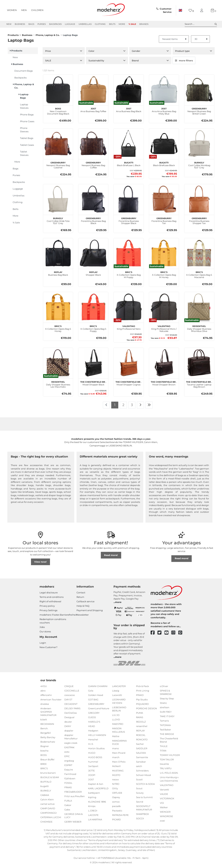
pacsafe (116, 808)
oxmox (116, 803)
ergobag (69, 762)
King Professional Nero (129, 329)
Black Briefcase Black (164, 165)
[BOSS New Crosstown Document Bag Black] (58, 91)
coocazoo (70, 697)
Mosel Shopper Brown (164, 385)
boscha (44, 752)
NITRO (116, 786)
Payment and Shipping (90, 612)
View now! (40, 563)
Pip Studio (142, 701)
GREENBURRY (96, 706)
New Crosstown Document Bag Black (58, 112)
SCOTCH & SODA (145, 786)
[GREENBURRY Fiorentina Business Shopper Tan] (199, 201)
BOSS (44, 757)
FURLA (68, 802)
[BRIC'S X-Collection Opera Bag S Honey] (58, 309)
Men (24, 10)
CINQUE (69, 688)
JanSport (93, 768)
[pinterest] (182, 634)
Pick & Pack (142, 688)
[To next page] (140, 407)
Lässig (116, 692)
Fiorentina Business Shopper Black (129, 222)
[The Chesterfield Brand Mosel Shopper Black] (93, 364)
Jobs (42, 629)
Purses (42, 24)
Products (13, 37)
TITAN (163, 752)
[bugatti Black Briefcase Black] (164, 145)
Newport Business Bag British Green (199, 112)
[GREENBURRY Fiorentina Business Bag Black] (93, 201)
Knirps (92, 808)
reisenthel (142, 728)
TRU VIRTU (166, 770)
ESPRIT (68, 767)
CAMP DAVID (48, 810)
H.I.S (91, 746)
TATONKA (165, 727)
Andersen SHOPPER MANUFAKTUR (48, 713)
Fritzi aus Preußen (75, 798)
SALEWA (141, 755)
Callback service (85, 603)
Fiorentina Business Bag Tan (164, 222)
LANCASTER (119, 688)
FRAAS (68, 789)
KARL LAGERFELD (98, 790)
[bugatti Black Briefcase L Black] (129, 145)
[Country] (180, 10)
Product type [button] (182, 53)
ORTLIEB (117, 795)
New (9, 24)
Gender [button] (136, 53)
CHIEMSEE (46, 823)
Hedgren (93, 732)
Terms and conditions (52, 599)
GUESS (92, 719)
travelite (164, 766)
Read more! (111, 557)
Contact (81, 594)
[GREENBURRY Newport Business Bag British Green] (199, 91)
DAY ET (68, 701)
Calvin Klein (47, 801)
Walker (164, 809)
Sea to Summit (144, 799)
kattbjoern (94, 795)
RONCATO (142, 741)
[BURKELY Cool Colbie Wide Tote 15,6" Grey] (58, 201)
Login (43, 644)
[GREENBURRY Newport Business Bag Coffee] (93, 145)
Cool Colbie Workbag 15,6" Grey (199, 166)
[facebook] (154, 634)
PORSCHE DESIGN (147, 710)
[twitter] (161, 634)
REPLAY (140, 732)
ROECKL (141, 737)
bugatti (45, 788)
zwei (162, 822)
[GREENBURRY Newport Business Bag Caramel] (58, 145)
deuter (68, 723)
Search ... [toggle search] (201, 24)
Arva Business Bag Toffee (93, 111)
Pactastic (117, 812)
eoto (67, 753)
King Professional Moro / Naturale (164, 330)
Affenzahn (46, 697)
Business (20, 24)
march (116, 759)
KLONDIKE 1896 (97, 803)
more (118, 604)
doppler (69, 732)
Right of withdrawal (50, 603)
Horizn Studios (96, 750)
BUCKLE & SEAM (50, 779)
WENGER (165, 813)
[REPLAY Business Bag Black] (58, 255)
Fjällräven (70, 780)
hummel (93, 763)
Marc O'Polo (119, 763)
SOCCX (140, 820)
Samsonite (142, 759)
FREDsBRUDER (73, 793)
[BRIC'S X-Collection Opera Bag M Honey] (164, 255)
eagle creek (71, 745)
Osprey (116, 799)
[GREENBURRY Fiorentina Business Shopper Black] (129, 201)
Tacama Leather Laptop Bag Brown (199, 386)
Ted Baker (165, 731)
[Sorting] (174, 41)
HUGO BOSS (95, 759)
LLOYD (116, 721)
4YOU (44, 688)
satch (139, 768)
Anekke (45, 706)
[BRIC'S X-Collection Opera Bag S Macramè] (199, 255)
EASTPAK (69, 749)
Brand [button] (135, 62)
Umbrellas (85, 24)
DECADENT (71, 706)
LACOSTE (93, 817)
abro (43, 692)
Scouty (140, 795)
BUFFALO (46, 783)
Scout (139, 790)
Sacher (140, 746)
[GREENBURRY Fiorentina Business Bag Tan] (164, 201)
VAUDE (164, 796)
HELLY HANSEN (97, 737)
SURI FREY (166, 714)
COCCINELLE (72, 692)
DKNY (68, 728)
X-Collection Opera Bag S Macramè (199, 276)
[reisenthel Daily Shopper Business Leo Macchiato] (58, 364)
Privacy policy (47, 608)
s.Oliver (164, 688)
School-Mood (143, 777)
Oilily (115, 790)
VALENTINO (167, 787)
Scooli (139, 781)
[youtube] (168, 634)
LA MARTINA (95, 821)
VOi (162, 805)
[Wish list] (191, 11)
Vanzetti (164, 791)
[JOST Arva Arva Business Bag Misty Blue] (164, 91)
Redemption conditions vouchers (53, 623)
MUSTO (116, 777)
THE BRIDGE (167, 736)
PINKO (140, 697)
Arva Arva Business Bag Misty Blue (164, 112)
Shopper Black (93, 275)
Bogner (45, 748)
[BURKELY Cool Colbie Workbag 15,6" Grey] (199, 145)
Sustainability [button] (96, 62)
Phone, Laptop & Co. (48, 37)
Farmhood (70, 776)
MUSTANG (118, 772)
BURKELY (46, 792)
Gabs (67, 811)
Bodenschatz (48, 743)
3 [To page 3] (132, 407)
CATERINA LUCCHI (51, 819)
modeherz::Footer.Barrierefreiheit (58, 616)
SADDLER (142, 750)
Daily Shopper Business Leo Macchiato (58, 386)
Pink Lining (143, 692)
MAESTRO (118, 726)
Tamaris (164, 722)
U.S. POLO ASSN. (169, 775)
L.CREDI (93, 812)
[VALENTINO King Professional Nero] (129, 309)
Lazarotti (117, 697)
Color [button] (91, 53)
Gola (91, 692)
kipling (92, 799)
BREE (44, 766)
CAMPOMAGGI (49, 815)
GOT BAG (93, 701)
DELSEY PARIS (72, 710)
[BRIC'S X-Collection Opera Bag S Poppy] (93, 309)
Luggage (70, 24)
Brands (144, 24)
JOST (91, 781)
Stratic (163, 705)
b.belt (44, 721)
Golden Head (96, 697)
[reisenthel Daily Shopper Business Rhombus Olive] (199, 309)
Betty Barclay (48, 739)
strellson (165, 709)
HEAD (92, 728)
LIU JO (116, 717)
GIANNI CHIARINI (98, 688)
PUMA (139, 715)
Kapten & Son (96, 786)
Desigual (69, 719)
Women (12, 10)
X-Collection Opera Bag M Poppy (129, 276)
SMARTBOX (142, 816)
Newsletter (83, 616)
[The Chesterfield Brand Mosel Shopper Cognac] (129, 364)
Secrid (140, 803)
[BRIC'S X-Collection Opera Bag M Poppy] (129, 255)
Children (37, 10)
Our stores (45, 633)
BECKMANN (47, 726)
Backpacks (55, 24)
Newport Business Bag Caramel (58, 166)
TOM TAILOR (167, 761)
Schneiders (142, 772)
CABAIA (45, 797)
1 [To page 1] (115, 407)
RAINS (140, 719)
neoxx (115, 781)
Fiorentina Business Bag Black (93, 222)
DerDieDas (71, 715)
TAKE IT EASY (167, 718)
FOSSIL (68, 785)
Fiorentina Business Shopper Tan (199, 222)
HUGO (92, 755)
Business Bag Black (58, 275)
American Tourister (51, 701)
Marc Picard (119, 755)
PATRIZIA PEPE (120, 817)
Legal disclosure (49, 594)
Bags (31, 24)
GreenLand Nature (99, 710)
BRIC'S (44, 770)
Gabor (68, 807)
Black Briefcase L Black (129, 165)
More (122, 24)
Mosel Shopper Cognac (129, 385)
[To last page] (149, 407)
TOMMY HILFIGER (170, 757)
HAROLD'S (94, 723)
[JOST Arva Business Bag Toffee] (93, 91)
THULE (164, 748)
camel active (47, 806)
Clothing (100, 24)
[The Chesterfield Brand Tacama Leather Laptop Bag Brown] (199, 364)
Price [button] (48, 53)
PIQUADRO (142, 706)
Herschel (93, 741)
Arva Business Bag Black (129, 111)
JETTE (91, 772)
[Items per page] (200, 41)
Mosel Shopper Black (93, 385)
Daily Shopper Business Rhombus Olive (199, 330)
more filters (184, 62)
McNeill (116, 768)
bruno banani (48, 775)
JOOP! (92, 777)
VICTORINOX (167, 800)
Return (80, 599)
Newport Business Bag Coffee (93, 166)
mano (115, 750)
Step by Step (167, 700)
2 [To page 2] (123, 407)
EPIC (67, 758)
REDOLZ (141, 723)
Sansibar (141, 763)
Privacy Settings (48, 612)
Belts (112, 24)
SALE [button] (48, 62)
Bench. (44, 730)
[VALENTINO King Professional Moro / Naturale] (164, 309)
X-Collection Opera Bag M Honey (164, 276)
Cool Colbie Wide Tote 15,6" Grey (58, 222)
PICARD (116, 821)
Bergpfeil (46, 735)
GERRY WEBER (73, 823)
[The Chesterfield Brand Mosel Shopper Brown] (164, 364)
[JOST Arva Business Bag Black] (129, 91)
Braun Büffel (47, 761)
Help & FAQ (83, 608)
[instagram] (175, 634)
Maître (116, 738)
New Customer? (48, 649)
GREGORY (94, 715)
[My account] (202, 11)
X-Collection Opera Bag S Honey (58, 330)
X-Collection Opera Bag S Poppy (93, 330)
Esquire (69, 771)
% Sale (132, 24)
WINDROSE (166, 818)
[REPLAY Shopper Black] (93, 255)
